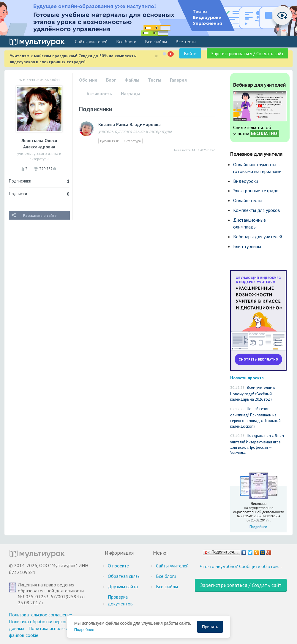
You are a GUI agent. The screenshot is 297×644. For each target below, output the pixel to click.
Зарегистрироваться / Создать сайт (247, 53)
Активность (99, 93)
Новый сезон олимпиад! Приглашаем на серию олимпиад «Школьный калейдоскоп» (255, 418)
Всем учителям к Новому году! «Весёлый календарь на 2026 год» (253, 393)
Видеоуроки (246, 181)
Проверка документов (120, 600)
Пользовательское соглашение (41, 615)
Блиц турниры (247, 246)
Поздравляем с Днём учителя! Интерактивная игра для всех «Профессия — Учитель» (257, 444)
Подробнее (84, 630)
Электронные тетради (256, 191)
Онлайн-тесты (248, 200)
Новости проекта (247, 378)
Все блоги (126, 42)
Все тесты (186, 42)
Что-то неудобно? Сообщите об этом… (241, 566)
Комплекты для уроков (257, 210)
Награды (130, 93)
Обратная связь (124, 576)
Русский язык (109, 141)
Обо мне (88, 80)
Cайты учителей (91, 42)
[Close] (156, 56)
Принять (210, 627)
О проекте (118, 566)
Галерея (178, 80)
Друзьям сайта (123, 586)
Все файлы (156, 42)
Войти (190, 53)
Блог (111, 80)
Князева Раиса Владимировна (129, 124)
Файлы (132, 80)
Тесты (155, 80)
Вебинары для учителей (258, 237)
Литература (132, 141)
